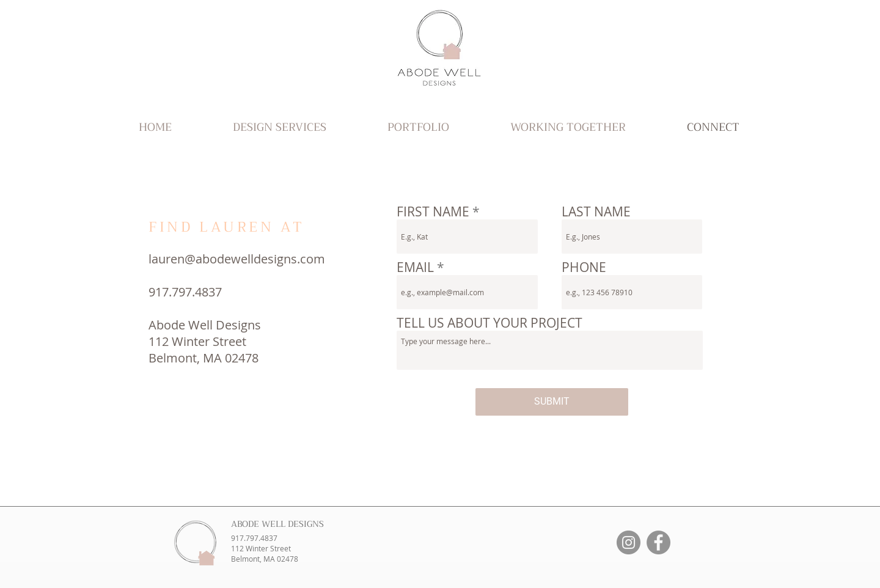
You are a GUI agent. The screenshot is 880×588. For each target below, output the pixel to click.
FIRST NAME (433, 212)
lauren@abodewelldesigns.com (237, 259)
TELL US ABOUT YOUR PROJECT (490, 323)
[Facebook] (658, 542)
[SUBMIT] (552, 402)
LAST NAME (596, 212)
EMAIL (415, 267)
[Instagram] (629, 542)
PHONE (584, 267)
